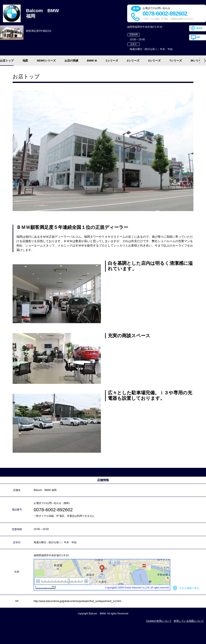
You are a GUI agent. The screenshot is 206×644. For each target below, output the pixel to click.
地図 (25, 61)
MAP (199, 28)
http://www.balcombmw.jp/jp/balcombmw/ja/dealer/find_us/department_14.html (77, 601)
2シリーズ (133, 61)
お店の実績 (71, 61)
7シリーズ (176, 61)
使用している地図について (189, 621)
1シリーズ (112, 61)
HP (198, 37)
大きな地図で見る (189, 588)
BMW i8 (92, 61)
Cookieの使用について (159, 621)
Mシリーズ (197, 61)
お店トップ (7, 61)
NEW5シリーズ (46, 61)
